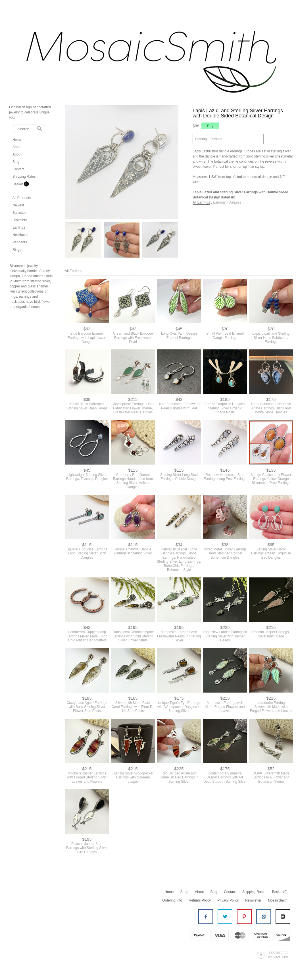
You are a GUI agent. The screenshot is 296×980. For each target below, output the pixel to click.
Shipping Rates (24, 177)
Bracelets (20, 220)
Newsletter (253, 900)
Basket (18, 184)
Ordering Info (172, 900)
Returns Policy (200, 900)
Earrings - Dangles (227, 202)
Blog (16, 162)
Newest (18, 205)
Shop (16, 147)
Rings (17, 250)
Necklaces (20, 235)
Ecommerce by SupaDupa (278, 955)
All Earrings (201, 202)
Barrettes (19, 213)
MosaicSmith (278, 900)
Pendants (20, 242)
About (17, 154)
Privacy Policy (228, 900)
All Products (22, 198)
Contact (18, 169)
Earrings (19, 227)
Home (17, 140)
